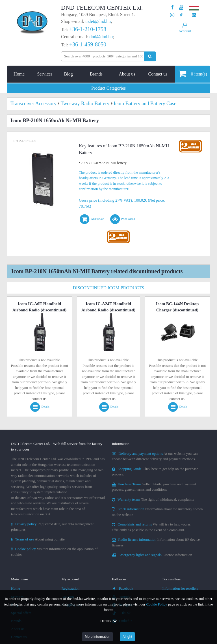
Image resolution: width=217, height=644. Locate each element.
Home (19, 74)
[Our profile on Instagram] (172, 15)
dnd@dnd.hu (101, 37)
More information (97, 637)
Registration (71, 588)
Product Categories (108, 88)
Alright (127, 637)
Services (45, 74)
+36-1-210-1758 (88, 29)
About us (127, 74)
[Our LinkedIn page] (194, 15)
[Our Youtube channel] (181, 7)
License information (152, 555)
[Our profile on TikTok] (181, 15)
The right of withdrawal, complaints (153, 499)
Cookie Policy (157, 604)
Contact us (158, 74)
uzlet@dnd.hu (98, 21)
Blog (69, 74)
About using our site (38, 539)
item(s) (193, 74)
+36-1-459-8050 (88, 44)
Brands (96, 74)
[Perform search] (150, 56)
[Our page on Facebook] (172, 7)
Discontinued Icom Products (108, 288)
